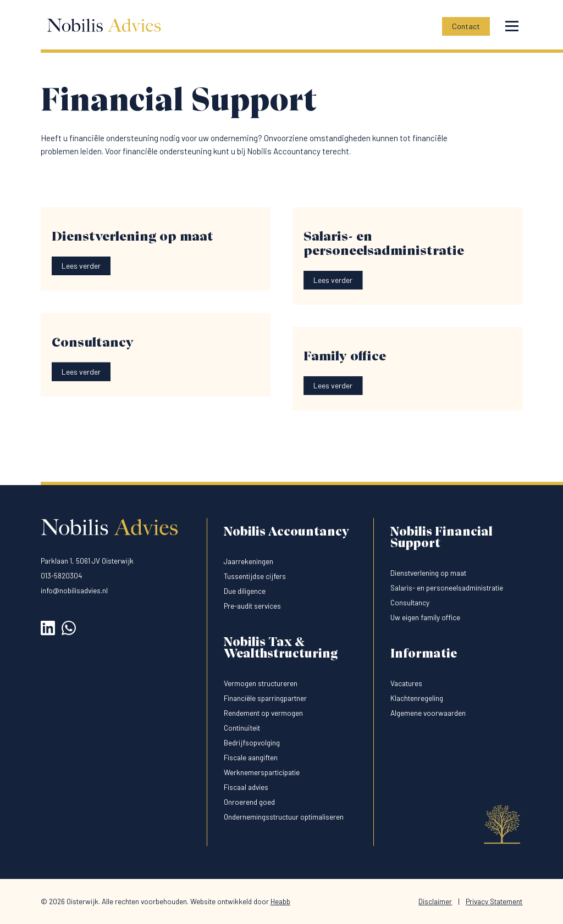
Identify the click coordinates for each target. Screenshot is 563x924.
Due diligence (245, 591)
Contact (466, 26)
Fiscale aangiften (251, 757)
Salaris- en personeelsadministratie (447, 588)
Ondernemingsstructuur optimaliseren (284, 817)
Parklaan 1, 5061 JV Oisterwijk (87, 561)
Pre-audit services (252, 606)
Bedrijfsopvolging (252, 742)
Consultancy (410, 602)
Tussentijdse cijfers (255, 576)
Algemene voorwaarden (428, 713)
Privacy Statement (494, 901)
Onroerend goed (249, 802)
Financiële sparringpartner (265, 698)
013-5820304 (62, 575)
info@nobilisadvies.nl (74, 590)
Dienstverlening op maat (428, 573)
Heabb (280, 901)
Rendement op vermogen (263, 713)
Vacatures (406, 683)
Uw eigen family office (425, 617)
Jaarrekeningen (249, 561)
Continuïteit (242, 728)
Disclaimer (435, 901)
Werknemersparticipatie (262, 772)
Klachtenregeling (417, 698)
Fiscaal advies (246, 787)
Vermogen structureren (261, 683)
